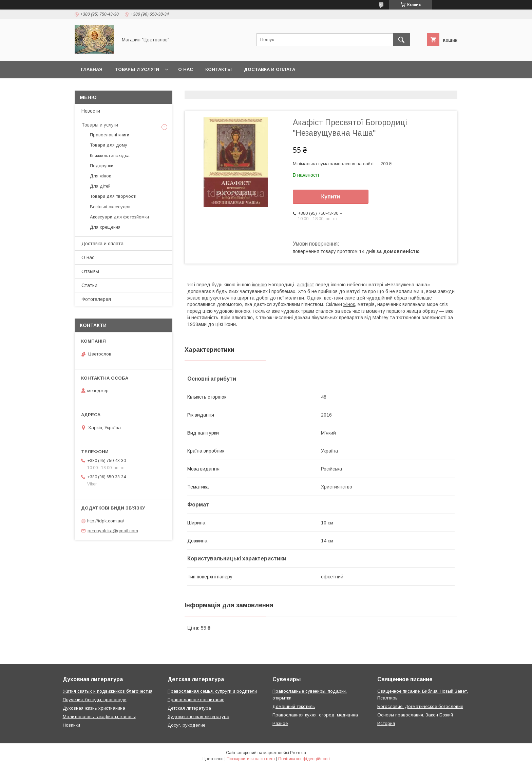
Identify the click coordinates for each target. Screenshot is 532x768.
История (386, 723)
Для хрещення (105, 227)
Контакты (218, 69)
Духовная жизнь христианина (94, 708)
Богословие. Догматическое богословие (420, 706)
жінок (349, 304)
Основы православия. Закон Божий (415, 715)
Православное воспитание (196, 700)
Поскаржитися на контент (251, 759)
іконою (260, 285)
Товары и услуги (137, 69)
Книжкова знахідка (110, 156)
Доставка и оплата (270, 69)
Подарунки (102, 166)
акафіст (306, 285)
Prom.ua (298, 753)
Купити (331, 197)
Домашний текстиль (294, 706)
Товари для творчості (113, 196)
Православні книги (110, 135)
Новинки (71, 725)
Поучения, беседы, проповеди (95, 700)
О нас (186, 69)
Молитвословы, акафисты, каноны (99, 717)
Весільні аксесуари (110, 207)
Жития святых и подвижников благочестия (108, 691)
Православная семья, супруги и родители (212, 691)
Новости (91, 111)
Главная (92, 69)
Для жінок (100, 176)
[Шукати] (401, 40)
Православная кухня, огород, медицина (315, 715)
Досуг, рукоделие (186, 725)
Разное (280, 723)
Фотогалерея (96, 299)
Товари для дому (109, 145)
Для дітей (100, 186)
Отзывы (90, 271)
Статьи (89, 285)
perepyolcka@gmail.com (113, 531)
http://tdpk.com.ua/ (106, 521)
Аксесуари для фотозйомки (119, 217)
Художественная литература (198, 717)
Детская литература (189, 708)
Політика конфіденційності (304, 759)
